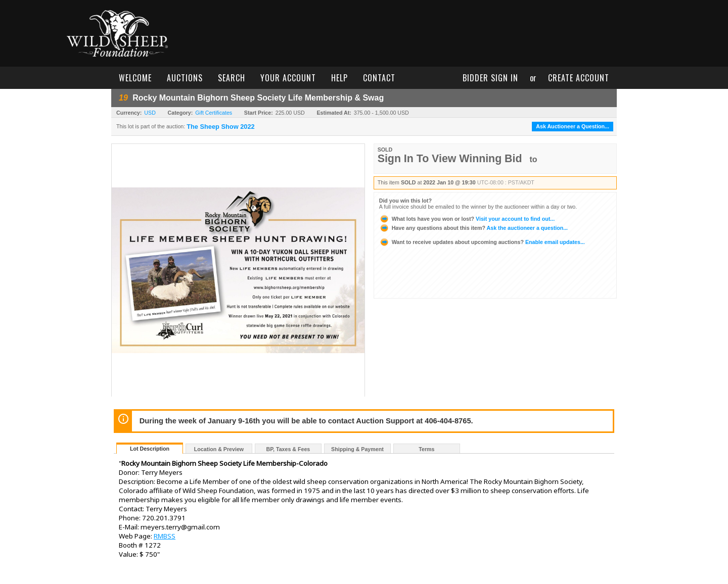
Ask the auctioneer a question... (473, 228)
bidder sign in (490, 78)
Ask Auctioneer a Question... (573, 126)
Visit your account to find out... (467, 219)
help (339, 78)
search (232, 78)
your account (288, 78)
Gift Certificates (214, 113)
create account (579, 78)
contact (379, 78)
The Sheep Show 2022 (220, 127)
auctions (185, 78)
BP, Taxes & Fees (288, 449)
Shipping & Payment (357, 449)
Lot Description (150, 449)
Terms (426, 449)
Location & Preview (219, 449)
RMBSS (165, 536)
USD (150, 113)
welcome (135, 78)
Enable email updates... (482, 242)
